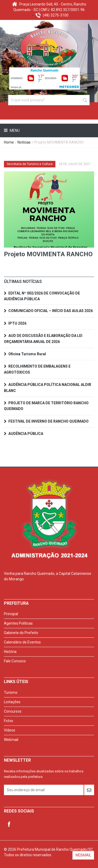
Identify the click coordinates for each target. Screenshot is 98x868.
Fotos (8, 721)
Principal (11, 614)
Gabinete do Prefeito (21, 633)
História (10, 652)
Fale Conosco (15, 661)
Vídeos (10, 730)
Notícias (24, 142)
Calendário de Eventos (22, 642)
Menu (14, 130)
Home (9, 142)
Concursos (13, 711)
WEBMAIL (83, 855)
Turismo (11, 692)
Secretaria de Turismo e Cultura (30, 164)
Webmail (11, 740)
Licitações (12, 702)
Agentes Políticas (18, 623)
